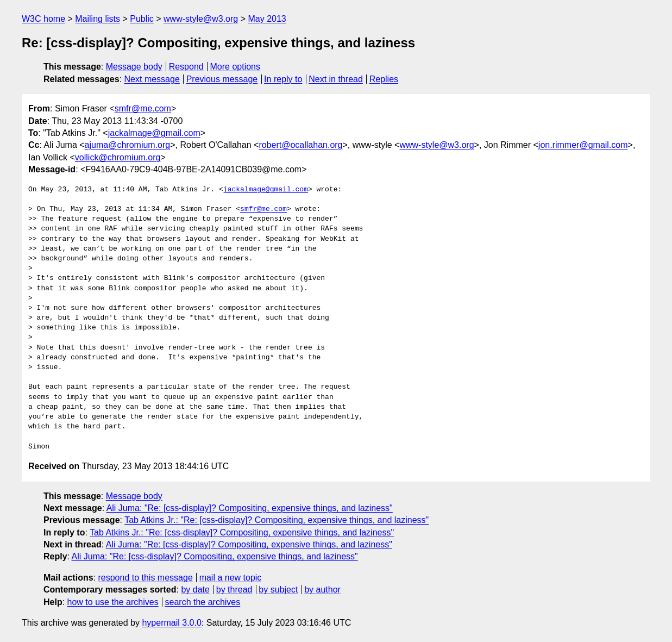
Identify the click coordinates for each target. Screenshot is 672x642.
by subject (278, 590)
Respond (186, 67)
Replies (384, 79)
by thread (234, 590)
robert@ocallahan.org (300, 145)
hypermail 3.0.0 (171, 623)
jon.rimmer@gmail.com (583, 145)
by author (322, 590)
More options (235, 67)
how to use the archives (113, 602)
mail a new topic (231, 578)
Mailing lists (98, 19)
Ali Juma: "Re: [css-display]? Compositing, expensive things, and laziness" (250, 508)
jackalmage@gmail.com (154, 133)
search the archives (203, 602)
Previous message (222, 79)
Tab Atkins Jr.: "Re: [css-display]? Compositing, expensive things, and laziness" (277, 520)
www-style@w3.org (201, 19)
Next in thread (336, 79)
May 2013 (267, 19)
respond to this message (145, 578)
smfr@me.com (143, 108)
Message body (134, 67)
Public (142, 19)
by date (195, 590)
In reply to (283, 79)
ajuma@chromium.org (128, 145)
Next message (152, 79)
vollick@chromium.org (118, 157)
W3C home (43, 19)
